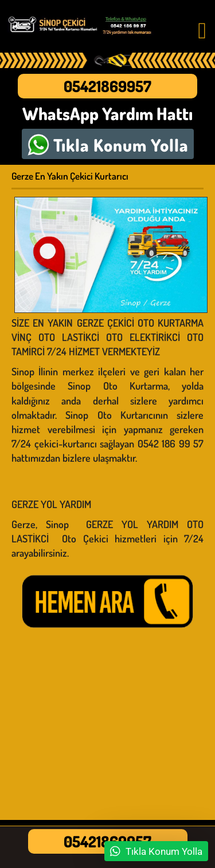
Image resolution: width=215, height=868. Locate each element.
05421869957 (107, 86)
